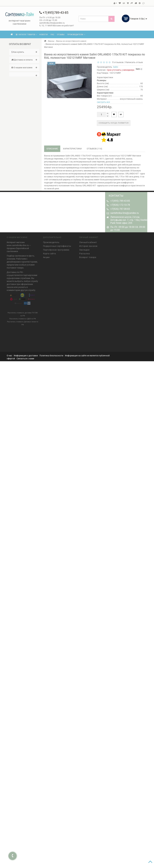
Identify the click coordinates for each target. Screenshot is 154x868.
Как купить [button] (24, 52)
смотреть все (103, 102)
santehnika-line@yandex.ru (125, 213)
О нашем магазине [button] (24, 68)
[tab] (24, 52)
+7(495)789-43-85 (54, 13)
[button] (24, 74)
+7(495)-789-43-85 (120, 201)
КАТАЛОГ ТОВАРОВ (27, 35)
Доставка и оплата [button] (24, 60)
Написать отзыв (134, 62)
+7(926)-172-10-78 (120, 205)
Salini (115, 67)
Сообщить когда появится (114, 123)
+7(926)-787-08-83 (120, 209)
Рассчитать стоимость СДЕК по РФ (23, 318)
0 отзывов (117, 62)
